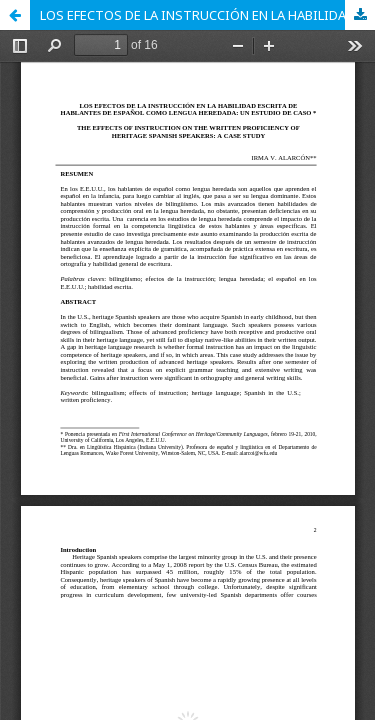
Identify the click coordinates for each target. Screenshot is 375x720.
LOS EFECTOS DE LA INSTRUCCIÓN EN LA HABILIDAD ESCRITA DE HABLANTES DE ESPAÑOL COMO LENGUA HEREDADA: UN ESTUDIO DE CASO (207, 15)
